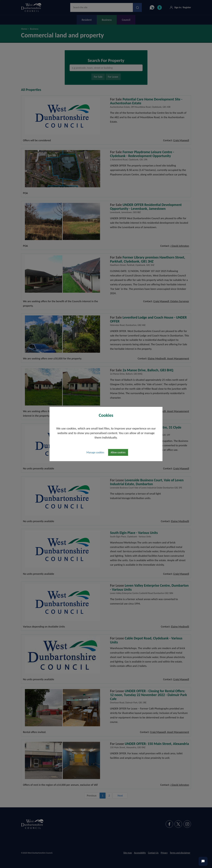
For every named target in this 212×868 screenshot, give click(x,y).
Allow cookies (118, 452)
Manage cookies (95, 452)
